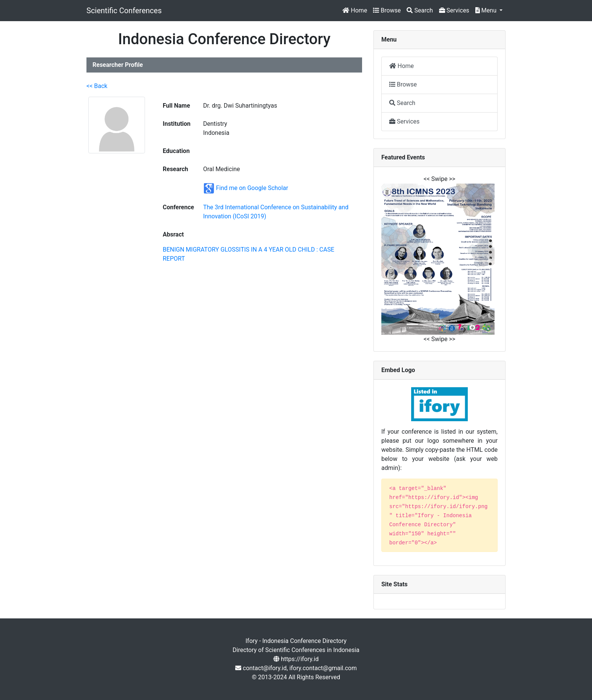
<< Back (97, 86)
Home (355, 10)
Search (420, 10)
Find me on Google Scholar (252, 188)
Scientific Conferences (124, 11)
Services (454, 10)
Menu (487, 10)
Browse (387, 10)
